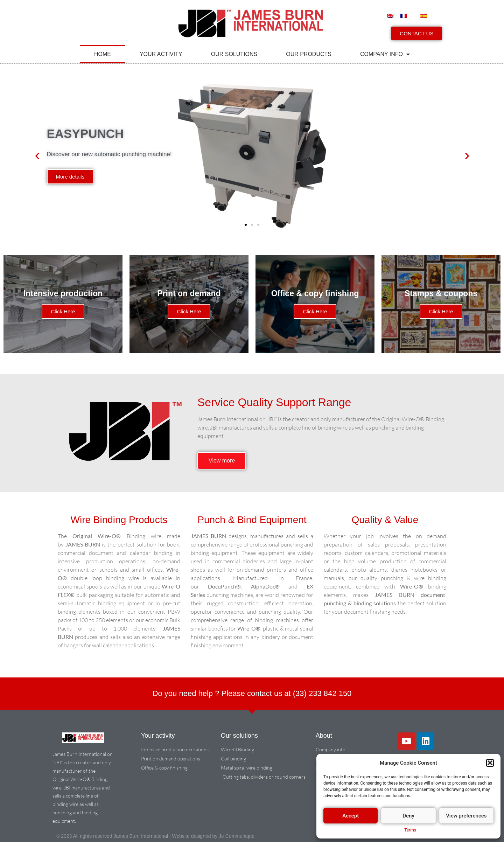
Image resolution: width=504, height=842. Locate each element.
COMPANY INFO (385, 54)
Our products (309, 54)
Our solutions (234, 54)
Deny (408, 816)
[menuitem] (390, 15)
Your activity (161, 54)
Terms (410, 830)
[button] (490, 763)
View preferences (466, 816)
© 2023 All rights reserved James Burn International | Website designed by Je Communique (155, 836)
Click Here (63, 311)
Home (103, 54)
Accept (351, 816)
